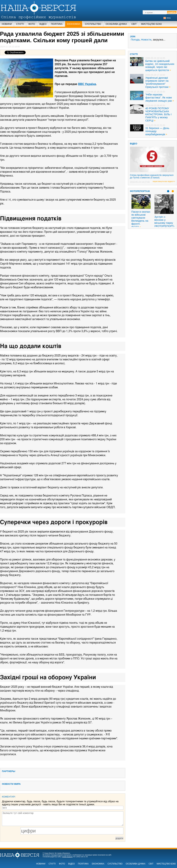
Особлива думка (116, 24)
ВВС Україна (87, 84)
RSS (169, 18)
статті (134, 54)
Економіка (74, 24)
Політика (57, 24)
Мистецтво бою (151, 24)
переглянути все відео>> (164, 181)
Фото (32, 24)
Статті (20, 24)
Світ (134, 24)
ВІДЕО (134, 144)
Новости (146, 40)
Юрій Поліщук (67, 857)
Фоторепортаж (140, 191)
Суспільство (93, 24)
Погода (135, 40)
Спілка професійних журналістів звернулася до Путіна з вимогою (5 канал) (152, 176)
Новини (7, 24)
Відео (43, 24)
